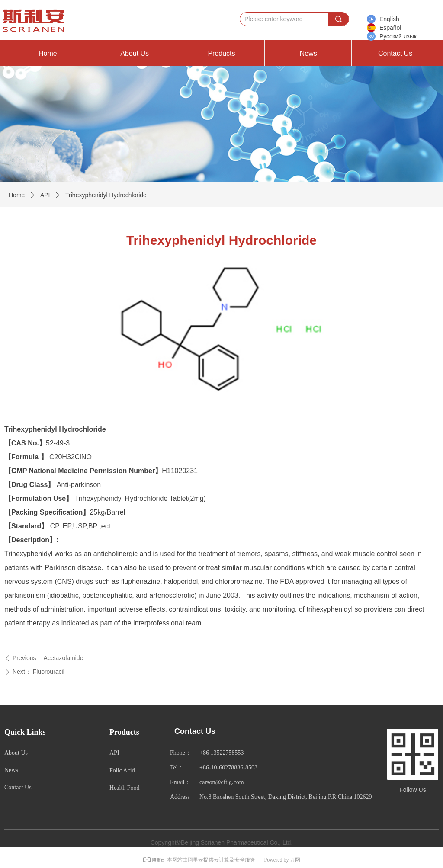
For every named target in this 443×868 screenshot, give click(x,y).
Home (17, 195)
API (45, 195)
